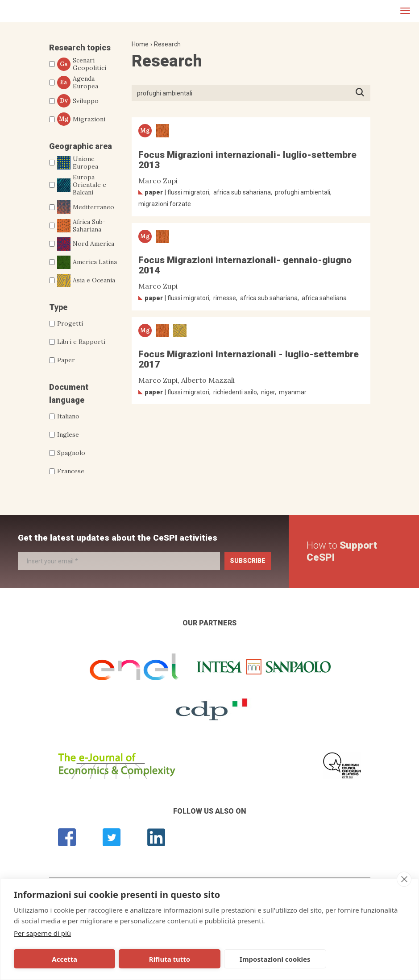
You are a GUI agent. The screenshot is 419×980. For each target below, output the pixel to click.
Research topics (80, 48)
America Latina (87, 262)
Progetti (70, 323)
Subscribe (248, 561)
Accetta (64, 959)
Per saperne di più (42, 933)
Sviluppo (78, 101)
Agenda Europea (78, 83)
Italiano (68, 416)
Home (140, 44)
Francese (71, 471)
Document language (69, 393)
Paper (66, 360)
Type (58, 307)
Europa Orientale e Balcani (82, 185)
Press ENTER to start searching (363, 93)
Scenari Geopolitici (82, 64)
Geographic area (81, 146)
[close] (404, 879)
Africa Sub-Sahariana (81, 226)
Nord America (86, 244)
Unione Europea (78, 163)
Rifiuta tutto (170, 959)
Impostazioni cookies (275, 959)
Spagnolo (71, 453)
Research (167, 44)
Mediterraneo (86, 207)
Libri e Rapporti (81, 342)
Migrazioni (81, 119)
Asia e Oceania (86, 281)
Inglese (68, 434)
